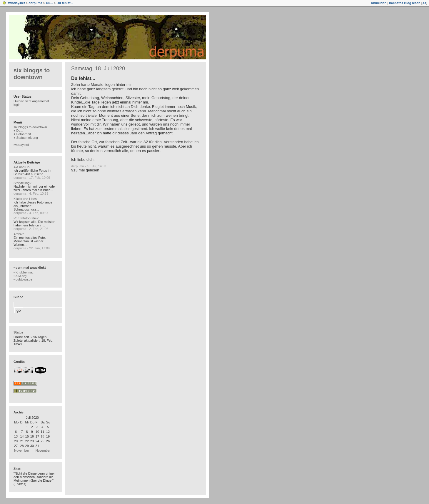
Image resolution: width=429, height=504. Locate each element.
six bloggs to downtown (32, 74)
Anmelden (379, 3)
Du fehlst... (65, 3)
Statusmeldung (27, 138)
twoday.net (17, 3)
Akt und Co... (23, 167)
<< (424, 3)
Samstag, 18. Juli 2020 (98, 69)
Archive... (20, 234)
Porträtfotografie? (26, 218)
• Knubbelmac (24, 272)
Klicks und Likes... (26, 199)
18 (42, 436)
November (22, 450)
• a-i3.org (20, 276)
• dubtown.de (23, 279)
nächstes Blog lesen (405, 3)
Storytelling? (22, 183)
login (17, 105)
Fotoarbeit (24, 134)
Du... (49, 3)
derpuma (35, 3)
